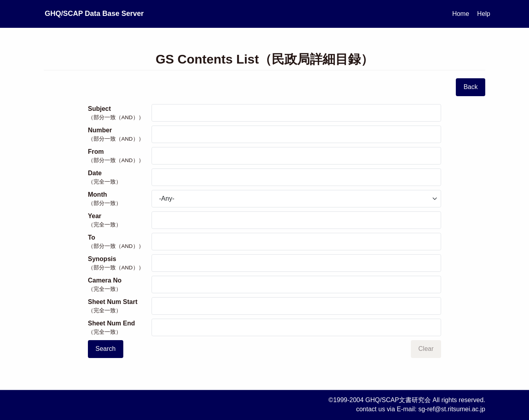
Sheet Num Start (120, 306)
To (120, 242)
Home (461, 14)
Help (484, 14)
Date (120, 178)
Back (471, 87)
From (120, 156)
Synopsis (120, 263)
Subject (120, 113)
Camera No (120, 285)
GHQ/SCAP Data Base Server (133, 14)
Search (106, 349)
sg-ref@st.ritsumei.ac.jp (452, 409)
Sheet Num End (120, 328)
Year (120, 221)
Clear (426, 349)
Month (120, 199)
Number (120, 135)
